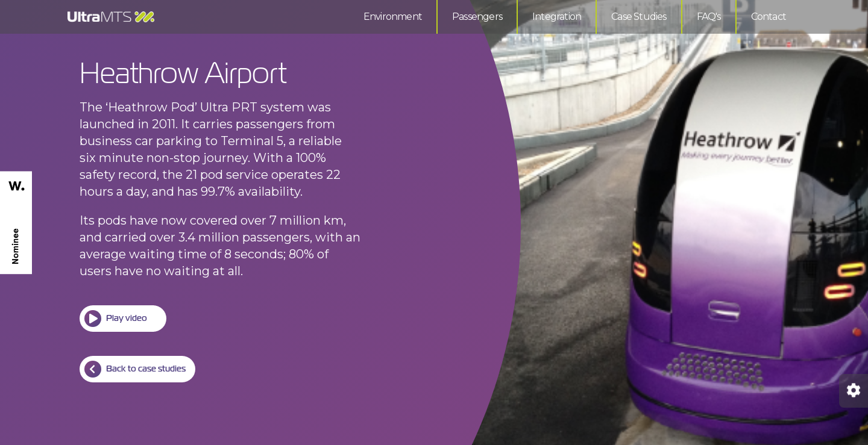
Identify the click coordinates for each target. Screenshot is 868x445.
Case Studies (639, 17)
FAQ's (709, 17)
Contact (769, 17)
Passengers (477, 17)
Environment (393, 17)
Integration (557, 17)
